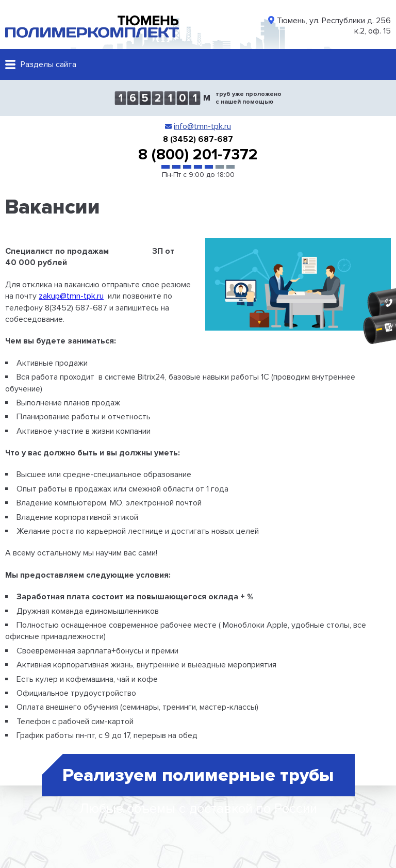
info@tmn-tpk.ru (202, 126)
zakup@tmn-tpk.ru (71, 296)
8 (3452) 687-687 (198, 139)
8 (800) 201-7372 (198, 154)
